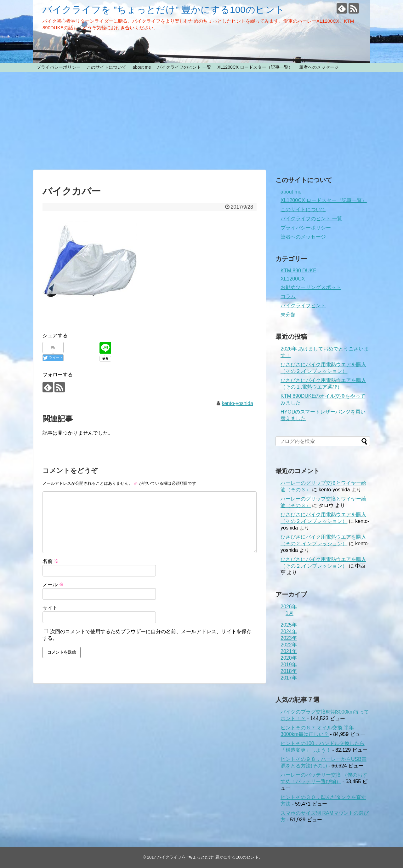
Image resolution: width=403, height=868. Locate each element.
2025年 (289, 625)
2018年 (289, 671)
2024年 (289, 631)
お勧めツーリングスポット (311, 287)
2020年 (289, 658)
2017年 (289, 678)
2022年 (289, 645)
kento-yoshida (237, 403)
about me (142, 67)
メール (53, 584)
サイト (50, 608)
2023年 (289, 638)
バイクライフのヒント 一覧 (184, 67)
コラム (288, 296)
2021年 (289, 651)
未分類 (288, 315)
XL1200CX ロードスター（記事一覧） (255, 67)
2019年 (289, 665)
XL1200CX (293, 279)
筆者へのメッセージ (319, 67)
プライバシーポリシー (59, 67)
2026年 (289, 607)
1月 (289, 613)
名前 (51, 561)
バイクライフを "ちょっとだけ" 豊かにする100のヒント (164, 10)
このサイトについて (106, 67)
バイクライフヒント (303, 306)
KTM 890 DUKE (298, 271)
